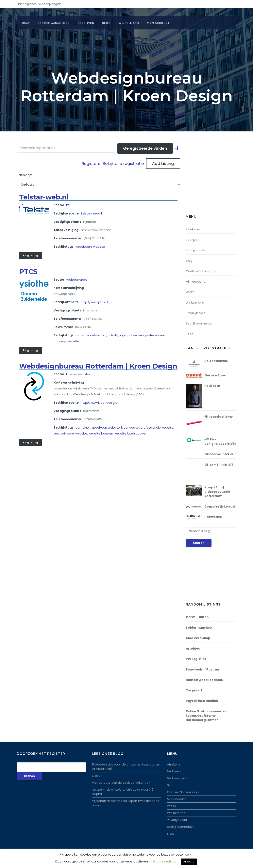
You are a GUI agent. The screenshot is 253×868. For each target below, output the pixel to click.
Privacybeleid (196, 313)
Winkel (191, 292)
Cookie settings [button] (165, 861)
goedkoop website (106, 427)
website (99, 247)
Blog (106, 23)
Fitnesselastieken (219, 417)
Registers (91, 164)
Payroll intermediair (202, 701)
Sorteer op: (24, 175)
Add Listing (163, 164)
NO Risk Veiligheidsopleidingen (223, 442)
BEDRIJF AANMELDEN (54, 23)
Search (199, 543)
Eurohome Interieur (220, 454)
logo (123, 335)
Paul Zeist (212, 386)
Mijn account (158, 23)
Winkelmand (129, 23)
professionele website (157, 427)
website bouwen (101, 433)
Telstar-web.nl (44, 197)
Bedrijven (86, 23)
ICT (69, 205)
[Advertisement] (211, 180)
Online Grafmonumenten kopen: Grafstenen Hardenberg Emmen (206, 716)
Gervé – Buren (216, 375)
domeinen (83, 427)
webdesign (84, 247)
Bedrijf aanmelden (200, 323)
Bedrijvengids (196, 250)
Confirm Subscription (202, 271)
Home (25, 23)
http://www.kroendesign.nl (100, 403)
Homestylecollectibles (204, 680)
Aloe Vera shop (198, 638)
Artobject (194, 648)
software (67, 433)
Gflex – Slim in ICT (219, 465)
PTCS (28, 272)
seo (56, 433)
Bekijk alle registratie (123, 164)
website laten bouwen (131, 433)
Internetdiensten (79, 374)
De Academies (216, 361)
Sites (190, 334)
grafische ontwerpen (91, 335)
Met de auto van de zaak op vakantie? (121, 783)
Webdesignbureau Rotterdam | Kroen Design (98, 366)
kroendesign (130, 427)
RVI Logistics (196, 659)
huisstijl (113, 335)
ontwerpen (136, 335)
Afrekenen (194, 229)
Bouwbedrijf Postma (202, 669)
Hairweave (213, 517)
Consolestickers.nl (220, 506)
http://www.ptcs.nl (94, 302)
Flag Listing (30, 255)
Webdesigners (77, 280)
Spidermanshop (199, 628)
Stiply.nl (98, 776)
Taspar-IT (194, 690)
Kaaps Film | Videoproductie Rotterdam (217, 492)
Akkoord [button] (189, 862)
